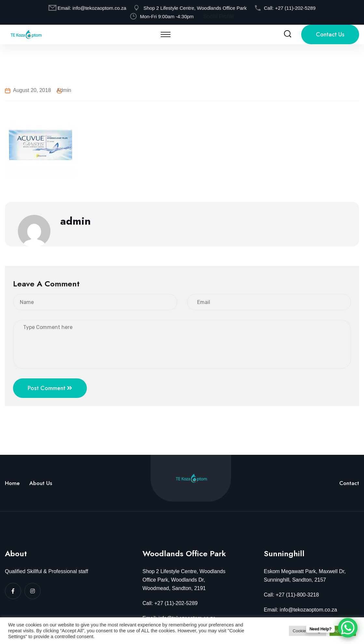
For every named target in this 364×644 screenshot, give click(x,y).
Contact (349, 483)
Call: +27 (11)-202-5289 (170, 603)
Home (12, 483)
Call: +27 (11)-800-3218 (291, 595)
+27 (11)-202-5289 (295, 8)
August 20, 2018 (32, 90)
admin (64, 90)
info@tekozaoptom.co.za (99, 8)
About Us (41, 483)
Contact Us (330, 34)
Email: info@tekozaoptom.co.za (300, 610)
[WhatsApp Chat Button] (348, 628)
